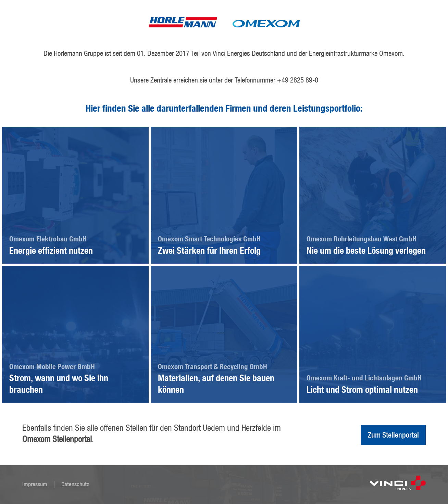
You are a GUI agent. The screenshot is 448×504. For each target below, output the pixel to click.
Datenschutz (75, 484)
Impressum (35, 484)
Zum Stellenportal (393, 435)
